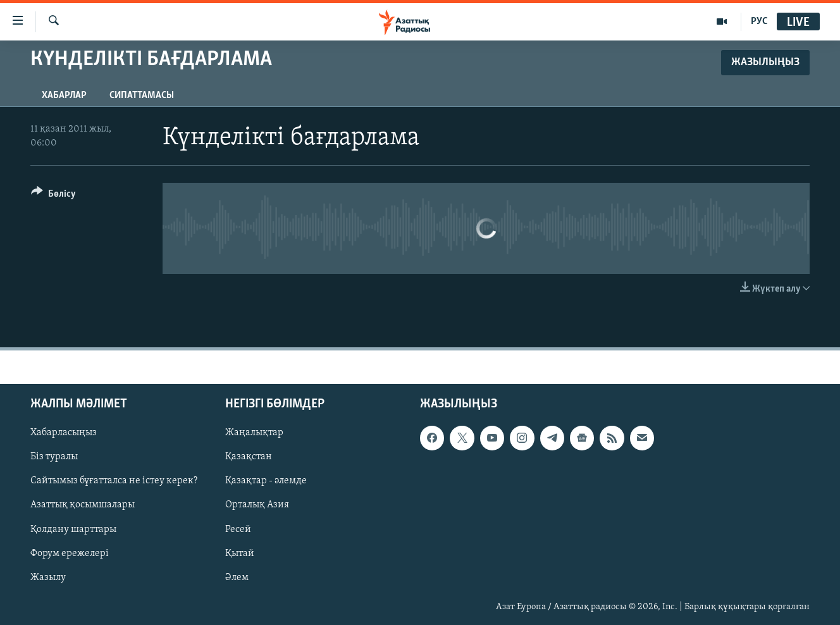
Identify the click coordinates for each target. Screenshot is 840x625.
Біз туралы (54, 457)
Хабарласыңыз (64, 433)
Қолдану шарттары (73, 529)
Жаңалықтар (254, 433)
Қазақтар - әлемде (266, 481)
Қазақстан (249, 457)
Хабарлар (64, 96)
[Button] (53, 196)
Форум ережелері (70, 554)
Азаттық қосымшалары (83, 505)
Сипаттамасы (142, 96)
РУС (759, 22)
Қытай (240, 554)
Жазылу (48, 578)
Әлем (237, 578)
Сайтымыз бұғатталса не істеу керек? (114, 481)
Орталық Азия (257, 505)
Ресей (238, 529)
